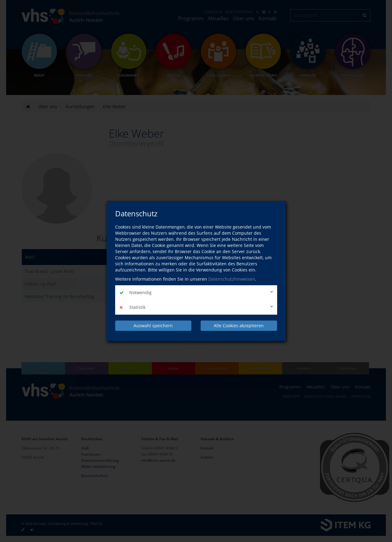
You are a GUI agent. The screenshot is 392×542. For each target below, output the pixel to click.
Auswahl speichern (153, 326)
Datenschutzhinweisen (232, 279)
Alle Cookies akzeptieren (239, 326)
